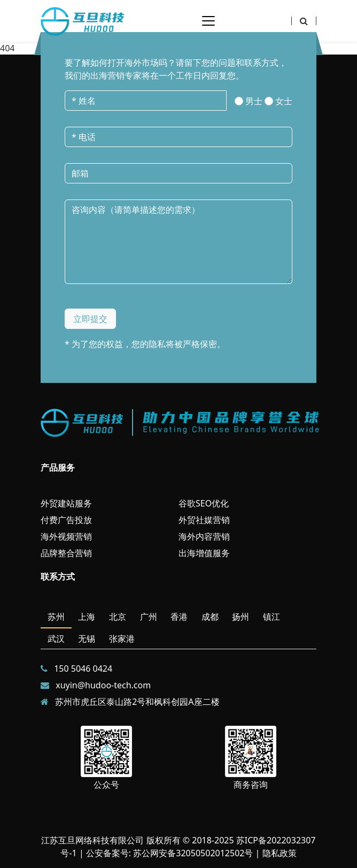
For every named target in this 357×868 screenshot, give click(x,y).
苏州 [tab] (56, 617)
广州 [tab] (149, 617)
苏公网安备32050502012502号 (193, 853)
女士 (284, 101)
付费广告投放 (66, 520)
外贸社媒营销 (204, 520)
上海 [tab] (87, 617)
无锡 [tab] (87, 639)
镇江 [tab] (271, 617)
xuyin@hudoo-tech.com (103, 685)
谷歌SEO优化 (204, 503)
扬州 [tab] (240, 617)
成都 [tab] (210, 617)
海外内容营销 (204, 536)
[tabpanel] (178, 685)
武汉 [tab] (56, 639)
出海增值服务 (204, 553)
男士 (254, 101)
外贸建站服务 (66, 503)
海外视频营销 (66, 536)
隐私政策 (280, 853)
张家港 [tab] (122, 639)
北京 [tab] (118, 617)
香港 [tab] (179, 617)
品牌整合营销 (66, 553)
